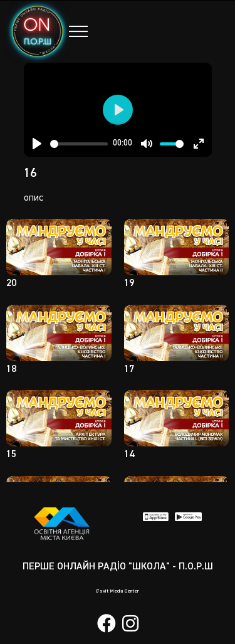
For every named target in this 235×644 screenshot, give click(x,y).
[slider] (79, 144)
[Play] (37, 144)
